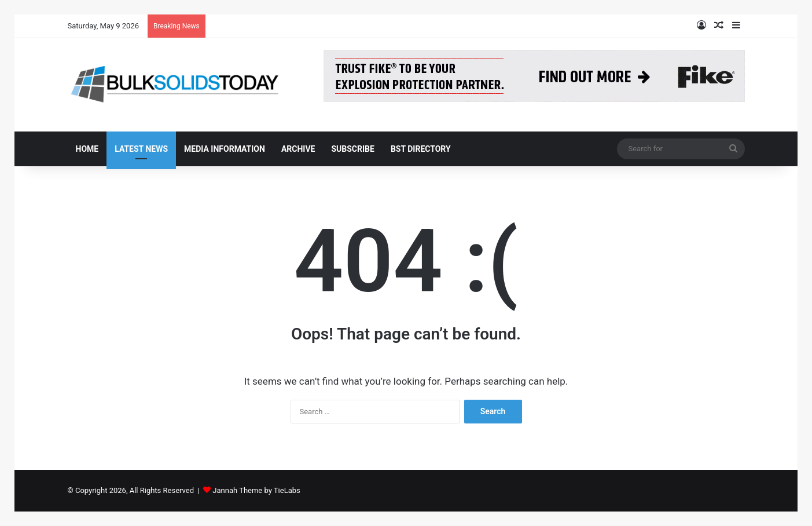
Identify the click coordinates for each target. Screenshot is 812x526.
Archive (298, 149)
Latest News (141, 149)
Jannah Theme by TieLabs (256, 490)
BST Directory (421, 149)
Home (87, 149)
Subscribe (352, 149)
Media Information (225, 149)
